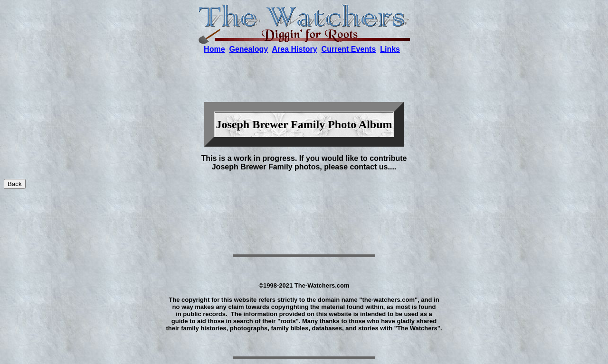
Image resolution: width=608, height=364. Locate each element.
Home (214, 49)
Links (390, 49)
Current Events (349, 49)
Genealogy (248, 49)
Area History (295, 49)
